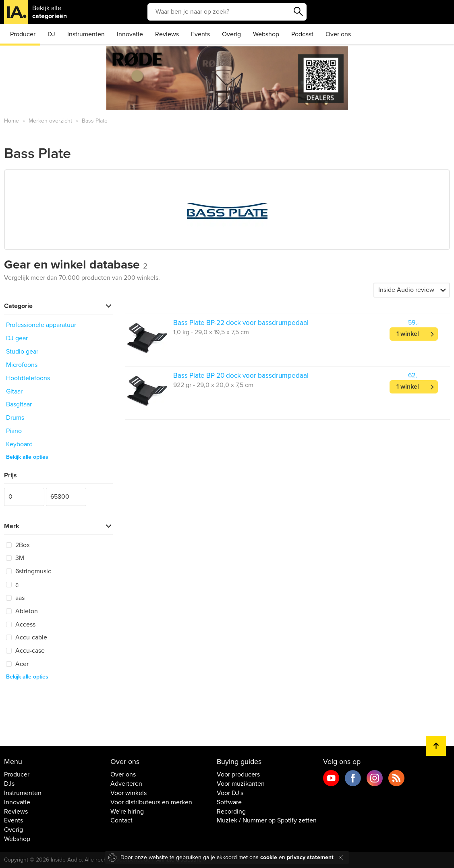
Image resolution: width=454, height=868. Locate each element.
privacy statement (310, 857)
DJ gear (17, 338)
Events (200, 34)
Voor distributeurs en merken (151, 802)
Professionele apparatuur (41, 325)
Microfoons (22, 365)
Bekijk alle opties (27, 457)
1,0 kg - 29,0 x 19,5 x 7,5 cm (211, 332)
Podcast (302, 34)
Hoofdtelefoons (28, 378)
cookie (269, 857)
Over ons (338, 34)
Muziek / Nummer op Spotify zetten (267, 820)
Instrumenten (86, 34)
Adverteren (126, 784)
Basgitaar (19, 404)
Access (21, 624)
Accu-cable (27, 637)
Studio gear (22, 352)
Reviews (167, 34)
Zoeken (299, 12)
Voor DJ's (230, 793)
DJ (51, 34)
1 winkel (408, 334)
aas (15, 598)
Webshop (266, 34)
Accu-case (25, 651)
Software (229, 802)
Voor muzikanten (241, 784)
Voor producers (238, 774)
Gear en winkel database (76, 265)
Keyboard (19, 444)
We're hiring (127, 812)
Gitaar (14, 391)
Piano (14, 431)
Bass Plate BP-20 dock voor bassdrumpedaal (241, 376)
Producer (23, 34)
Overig (231, 34)
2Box (18, 545)
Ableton (22, 611)
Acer (17, 664)
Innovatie (130, 34)
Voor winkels (129, 793)
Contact (121, 820)
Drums (15, 418)
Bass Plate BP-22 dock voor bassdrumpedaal (241, 323)
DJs (9, 784)
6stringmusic (29, 571)
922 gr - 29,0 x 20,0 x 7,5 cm (213, 385)
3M (15, 558)
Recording (231, 812)
